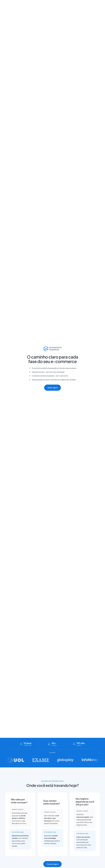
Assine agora (52, 388)
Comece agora (53, 864)
